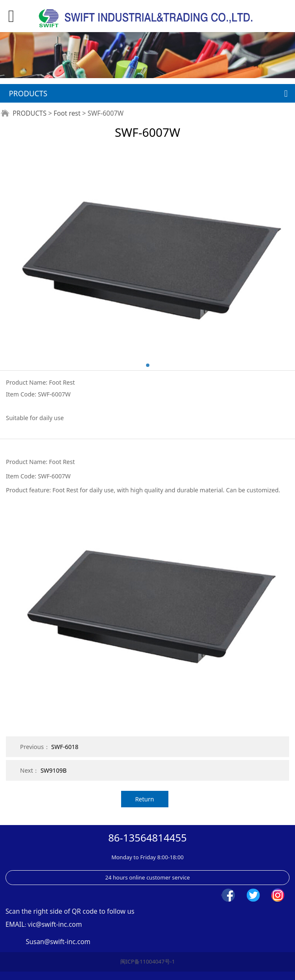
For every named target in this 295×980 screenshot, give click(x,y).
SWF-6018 (65, 747)
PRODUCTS (30, 113)
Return (145, 799)
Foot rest (67, 113)
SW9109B (54, 770)
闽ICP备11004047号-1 (148, 961)
